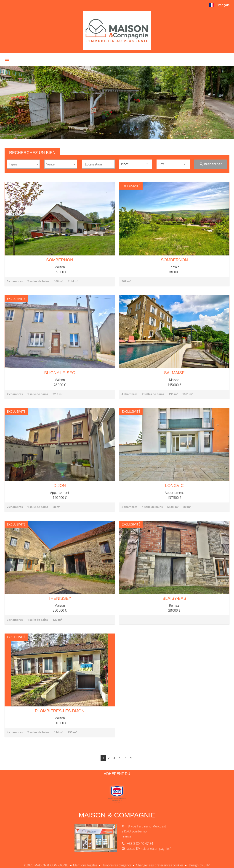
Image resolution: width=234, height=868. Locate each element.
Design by (199, 865)
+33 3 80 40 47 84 (140, 844)
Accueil (117, 31)
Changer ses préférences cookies (160, 865)
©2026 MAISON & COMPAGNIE (46, 865)
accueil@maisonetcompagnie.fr (149, 849)
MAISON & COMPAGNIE (117, 815)
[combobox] (23, 164)
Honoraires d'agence (117, 865)
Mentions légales (85, 865)
